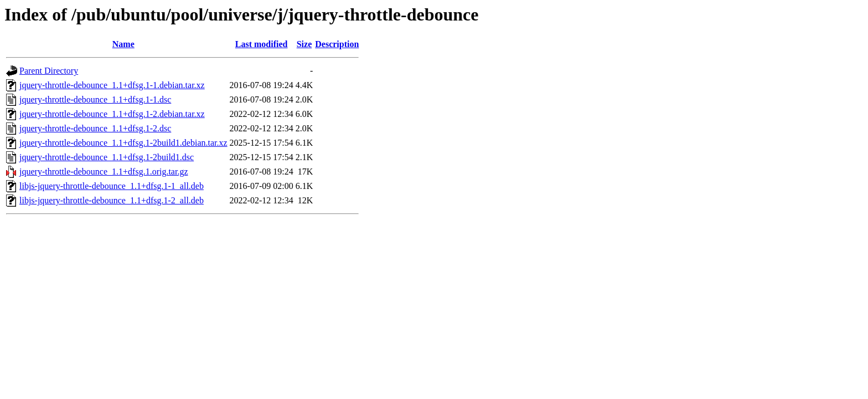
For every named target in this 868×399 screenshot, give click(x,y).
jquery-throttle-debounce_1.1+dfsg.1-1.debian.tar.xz (112, 85)
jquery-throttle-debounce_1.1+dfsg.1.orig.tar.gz (104, 172)
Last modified (262, 44)
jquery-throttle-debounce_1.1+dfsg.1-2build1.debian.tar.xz (123, 143)
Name (123, 44)
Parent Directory (49, 71)
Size (304, 44)
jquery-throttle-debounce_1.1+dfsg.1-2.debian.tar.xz (112, 114)
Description (337, 44)
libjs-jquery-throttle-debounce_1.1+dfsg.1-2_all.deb (112, 200)
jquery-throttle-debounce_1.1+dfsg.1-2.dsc (95, 128)
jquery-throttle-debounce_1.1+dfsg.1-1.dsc (95, 99)
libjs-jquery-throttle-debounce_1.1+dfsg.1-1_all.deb (112, 186)
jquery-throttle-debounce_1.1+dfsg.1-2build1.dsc (107, 157)
